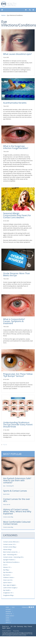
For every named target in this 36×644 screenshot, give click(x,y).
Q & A (5, 565)
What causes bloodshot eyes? (17, 54)
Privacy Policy (16, 631)
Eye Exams (6, 575)
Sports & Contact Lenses (15, 491)
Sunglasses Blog (8, 595)
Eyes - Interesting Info (8, 486)
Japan (9, 628)
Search (8, 620)
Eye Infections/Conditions (11, 562)
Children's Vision (8, 577)
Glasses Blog (7, 549)
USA (15, 626)
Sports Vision (6, 494)
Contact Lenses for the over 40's (17, 500)
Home (3, 15)
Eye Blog (6, 570)
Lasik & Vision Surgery (10, 588)
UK (12, 626)
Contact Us (9, 614)
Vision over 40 (7, 505)
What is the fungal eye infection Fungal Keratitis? (16, 147)
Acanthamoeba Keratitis (15, 103)
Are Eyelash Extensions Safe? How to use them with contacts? (17, 480)
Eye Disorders (7, 572)
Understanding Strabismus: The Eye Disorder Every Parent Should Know (18, 424)
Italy (25, 626)
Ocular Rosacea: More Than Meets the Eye (17, 274)
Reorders (8, 612)
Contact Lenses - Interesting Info (13, 557)
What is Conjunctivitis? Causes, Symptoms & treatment (14, 321)
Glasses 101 (7, 567)
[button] (26, 10)
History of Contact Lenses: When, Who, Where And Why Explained (17, 511)
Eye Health (6, 590)
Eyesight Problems (9, 560)
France (30, 626)
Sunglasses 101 (8, 593)
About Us (8, 622)
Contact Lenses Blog (8, 517)
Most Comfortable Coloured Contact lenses (17, 523)
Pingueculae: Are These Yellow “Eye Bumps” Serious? (18, 375)
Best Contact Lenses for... (11, 552)
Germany (20, 626)
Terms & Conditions (7, 631)
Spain (4, 628)
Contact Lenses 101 (9, 544)
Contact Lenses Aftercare (11, 542)
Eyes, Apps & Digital (9, 585)
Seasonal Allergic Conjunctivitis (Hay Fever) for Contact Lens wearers (17, 215)
